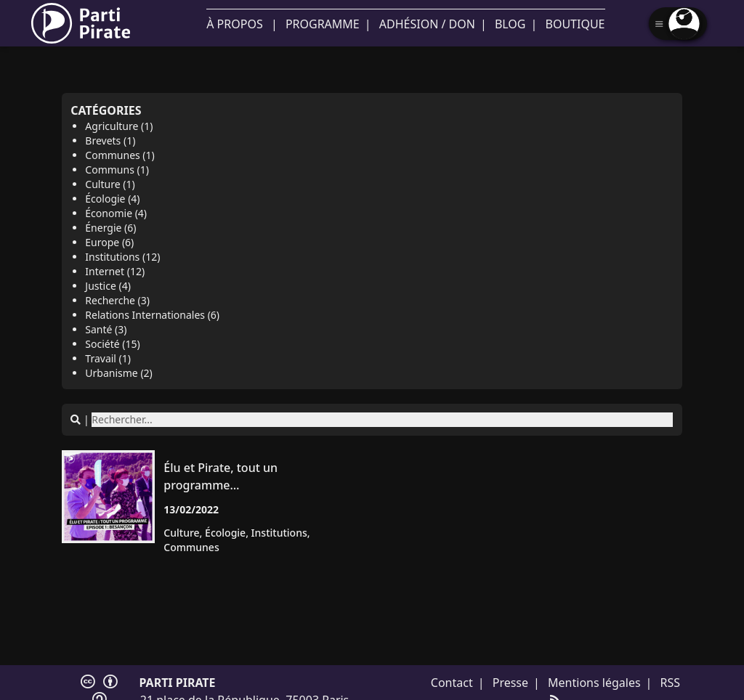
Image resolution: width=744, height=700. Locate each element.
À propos (234, 24)
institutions (279, 533)
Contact (452, 683)
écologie (225, 533)
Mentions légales (594, 683)
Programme (323, 24)
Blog (510, 24)
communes (191, 547)
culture (181, 533)
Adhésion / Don (427, 24)
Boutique (575, 24)
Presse (510, 683)
